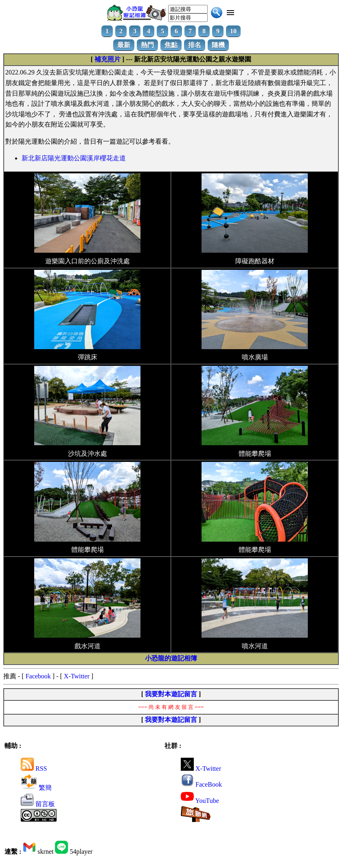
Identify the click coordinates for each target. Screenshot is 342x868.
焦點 (171, 45)
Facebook (38, 676)
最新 (124, 45)
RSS (34, 769)
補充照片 (107, 59)
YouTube (200, 801)
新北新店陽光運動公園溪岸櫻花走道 (74, 158)
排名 (195, 45)
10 (233, 31)
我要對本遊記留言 (171, 694)
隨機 (218, 45)
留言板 (38, 804)
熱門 (147, 45)
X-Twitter (77, 676)
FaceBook (201, 784)
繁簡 (36, 788)
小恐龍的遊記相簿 (171, 658)
